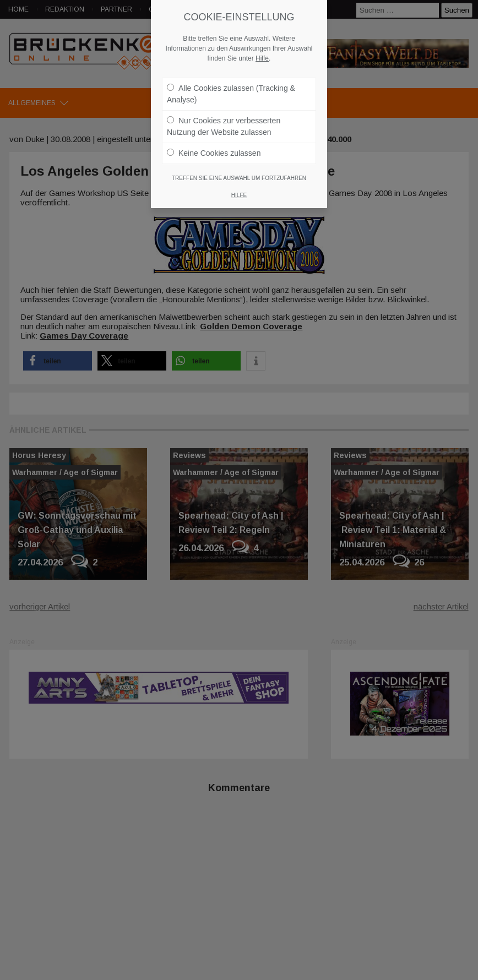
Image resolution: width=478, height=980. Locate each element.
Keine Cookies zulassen (214, 148)
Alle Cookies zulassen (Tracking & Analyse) (231, 88)
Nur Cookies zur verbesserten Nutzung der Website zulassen (224, 121)
